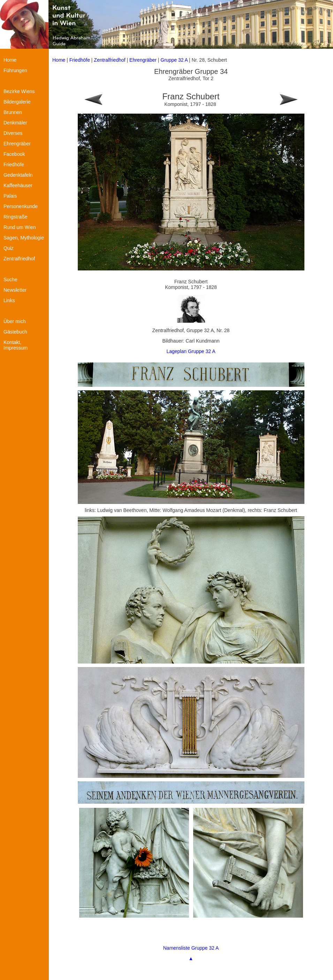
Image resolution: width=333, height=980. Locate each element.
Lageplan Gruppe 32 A (191, 351)
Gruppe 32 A (175, 60)
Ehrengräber (143, 60)
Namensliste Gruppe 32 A (191, 948)
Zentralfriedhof (109, 60)
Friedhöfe (80, 60)
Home (59, 60)
